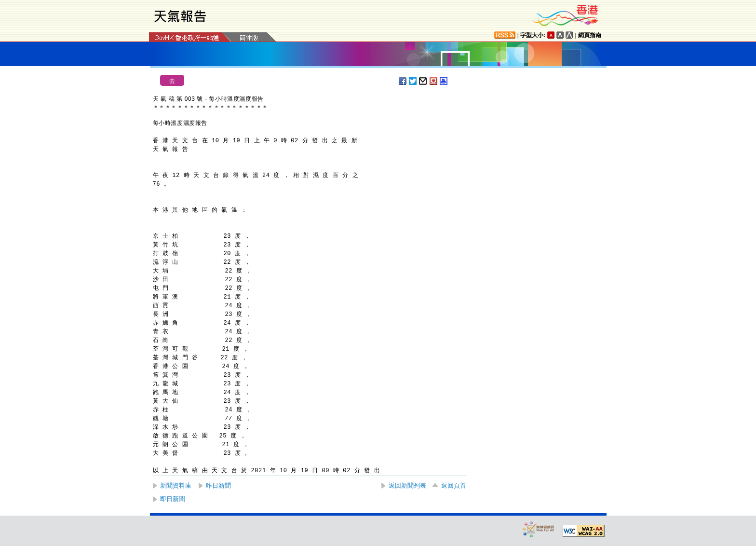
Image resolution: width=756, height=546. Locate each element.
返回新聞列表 (407, 485)
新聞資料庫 (176, 485)
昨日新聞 (218, 485)
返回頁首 (454, 485)
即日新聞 (173, 499)
